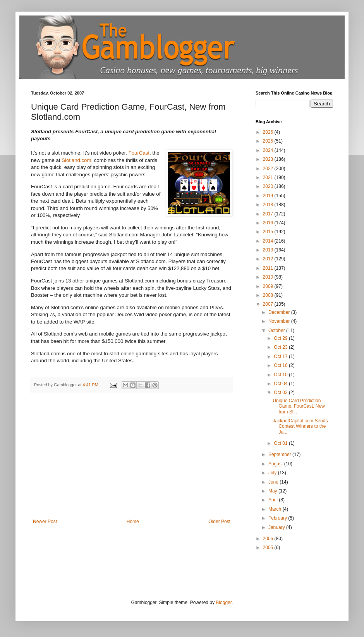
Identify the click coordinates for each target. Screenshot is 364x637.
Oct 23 (281, 347)
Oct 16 (281, 365)
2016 (269, 223)
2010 (269, 277)
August (276, 464)
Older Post (219, 522)
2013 (269, 250)
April (274, 500)
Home (133, 522)
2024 (269, 150)
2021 (269, 177)
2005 (269, 547)
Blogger (224, 603)
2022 (269, 169)
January (277, 527)
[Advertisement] (132, 461)
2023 (269, 159)
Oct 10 (281, 375)
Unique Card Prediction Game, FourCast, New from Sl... (299, 406)
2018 (269, 205)
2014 (269, 241)
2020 (269, 186)
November (280, 321)
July (273, 473)
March (276, 509)
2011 (269, 268)
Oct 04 (281, 384)
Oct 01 (281, 443)
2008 (269, 295)
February (278, 518)
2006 (269, 539)
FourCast (139, 153)
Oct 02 (281, 393)
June (274, 482)
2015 (269, 232)
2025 (269, 141)
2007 (269, 304)
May (273, 491)
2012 (269, 259)
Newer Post (45, 522)
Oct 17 (281, 356)
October (277, 331)
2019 (269, 196)
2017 (269, 214)
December (280, 312)
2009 (269, 286)
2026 (269, 132)
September (280, 455)
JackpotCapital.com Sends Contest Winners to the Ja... (300, 426)
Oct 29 (281, 338)
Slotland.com (76, 160)
